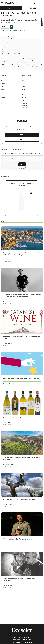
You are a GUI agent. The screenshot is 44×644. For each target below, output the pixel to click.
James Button (13, 50)
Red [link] (28, 13)
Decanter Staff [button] (7, 544)
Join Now (22, 135)
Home (2, 13)
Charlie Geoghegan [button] (9, 383)
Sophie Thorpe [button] (7, 344)
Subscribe (11, 8)
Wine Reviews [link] (10, 13)
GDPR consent (29, 643)
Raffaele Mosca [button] (8, 586)
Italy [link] (17, 13)
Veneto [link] (23, 13)
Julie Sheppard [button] (7, 504)
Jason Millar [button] (7, 423)
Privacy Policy (27, 640)
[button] (8, 38)
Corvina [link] (34, 13)
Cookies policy (17, 640)
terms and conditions (17, 643)
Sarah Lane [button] (6, 260)
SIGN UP (22, 164)
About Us (14, 637)
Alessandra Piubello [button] (9, 465)
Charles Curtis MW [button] (9, 302)
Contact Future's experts (26, 637)
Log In (22, 139)
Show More (22, 168)
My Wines (5, 27)
